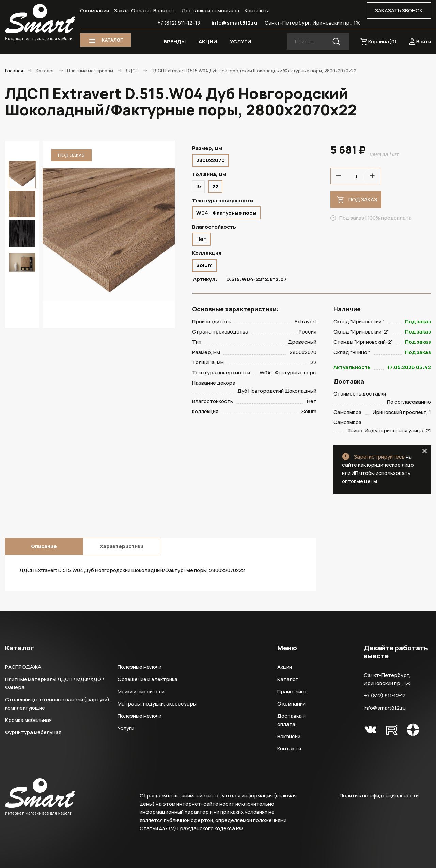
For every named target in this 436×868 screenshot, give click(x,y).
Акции (285, 667)
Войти (424, 41)
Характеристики (122, 546)
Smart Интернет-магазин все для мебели (40, 23)
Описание (44, 546)
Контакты (257, 10)
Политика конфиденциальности (379, 796)
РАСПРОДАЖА (23, 667)
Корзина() (383, 41)
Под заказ (363, 199)
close (425, 451)
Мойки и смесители (141, 691)
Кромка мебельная (28, 720)
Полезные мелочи (139, 667)
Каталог (288, 679)
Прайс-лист (292, 691)
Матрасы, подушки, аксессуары (157, 704)
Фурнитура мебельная (33, 732)
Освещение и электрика (147, 679)
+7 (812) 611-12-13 (179, 23)
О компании (95, 10)
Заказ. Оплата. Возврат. (145, 10)
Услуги (126, 728)
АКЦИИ (208, 41)
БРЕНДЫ (175, 41)
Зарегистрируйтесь (379, 457)
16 (198, 186)
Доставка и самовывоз (211, 10)
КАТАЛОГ (112, 40)
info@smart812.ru (235, 23)
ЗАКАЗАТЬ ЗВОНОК (399, 10)
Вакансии (289, 736)
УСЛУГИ (240, 41)
